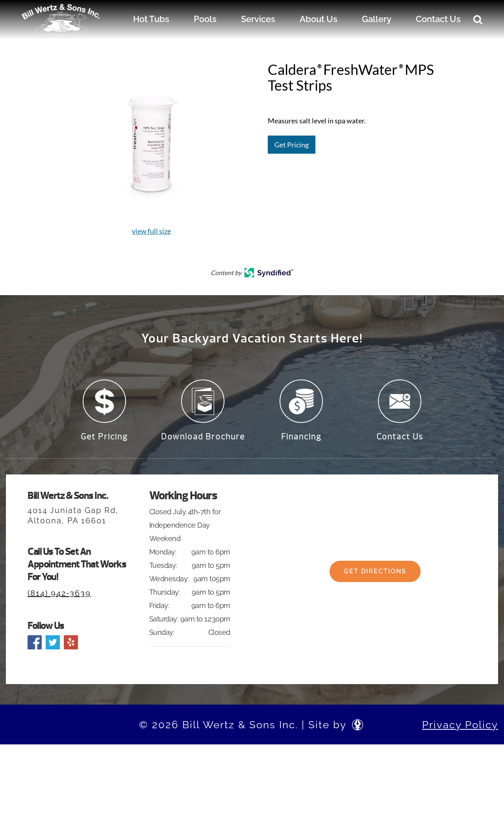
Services (258, 19)
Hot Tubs (151, 19)
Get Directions (375, 584)
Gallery (377, 19)
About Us (319, 19)
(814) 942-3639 (59, 598)
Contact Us (438, 19)
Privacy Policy (460, 729)
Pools (205, 19)
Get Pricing (292, 145)
